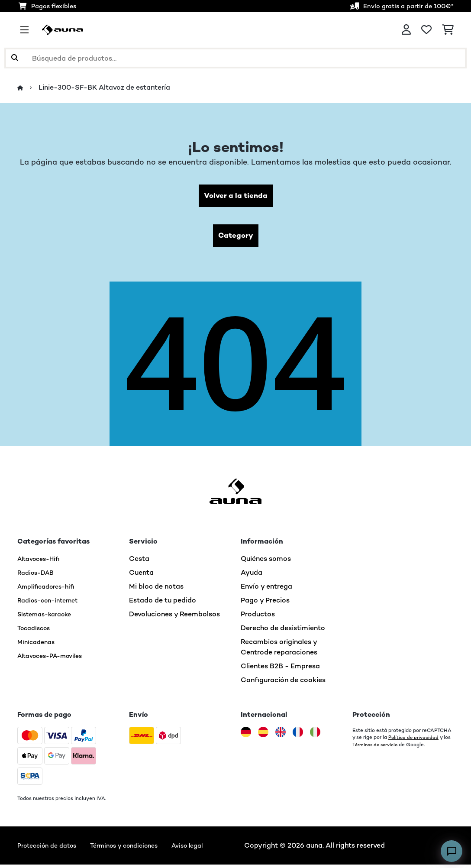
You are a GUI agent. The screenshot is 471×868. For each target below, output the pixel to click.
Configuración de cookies (283, 683)
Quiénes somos (266, 562)
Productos (258, 617)
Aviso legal (207, 849)
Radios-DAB (38, 576)
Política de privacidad (415, 741)
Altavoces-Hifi (42, 562)
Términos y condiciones (137, 849)
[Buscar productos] (235, 58)
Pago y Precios (265, 604)
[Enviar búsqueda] (15, 58)
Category (235, 238)
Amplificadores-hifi (50, 590)
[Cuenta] (406, 30)
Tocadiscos (36, 631)
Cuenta (141, 576)
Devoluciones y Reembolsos (174, 617)
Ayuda (252, 576)
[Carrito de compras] (448, 30)
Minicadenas (38, 645)
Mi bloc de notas (156, 590)
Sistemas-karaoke (48, 617)
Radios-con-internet (52, 604)
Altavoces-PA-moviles (55, 659)
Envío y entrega (266, 590)
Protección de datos (51, 849)
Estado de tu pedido (163, 604)
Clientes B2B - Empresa (280, 669)
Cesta (139, 562)
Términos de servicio (377, 748)
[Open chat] (452, 851)
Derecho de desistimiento (283, 631)
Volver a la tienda (235, 196)
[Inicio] (28, 88)
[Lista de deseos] (426, 30)
